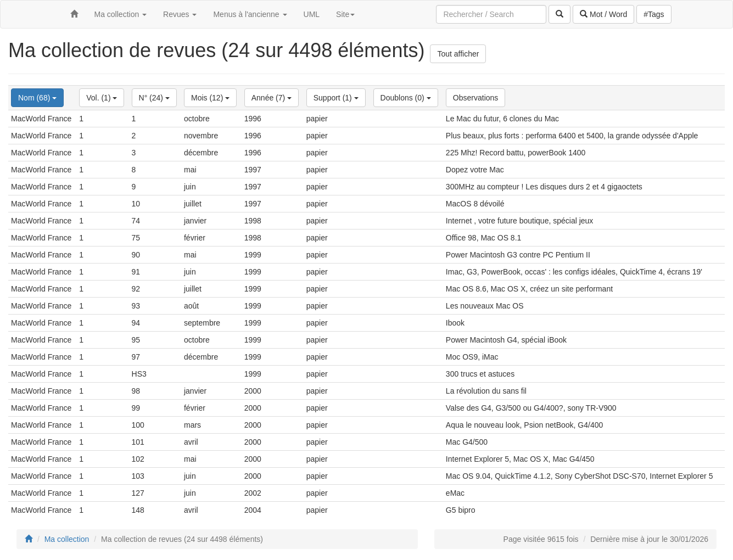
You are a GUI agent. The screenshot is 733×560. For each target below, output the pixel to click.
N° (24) (154, 98)
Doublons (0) (406, 98)
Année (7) (272, 98)
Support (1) (336, 98)
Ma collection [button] (121, 14)
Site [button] (345, 14)
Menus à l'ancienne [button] (250, 14)
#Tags (654, 14)
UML (312, 14)
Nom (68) (37, 98)
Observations (475, 98)
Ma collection (67, 539)
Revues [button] (180, 14)
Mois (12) (210, 98)
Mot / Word (603, 14)
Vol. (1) (102, 98)
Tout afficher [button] (458, 54)
